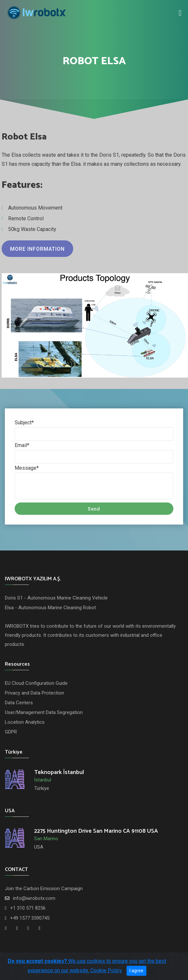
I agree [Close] (136, 971)
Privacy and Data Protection (34, 693)
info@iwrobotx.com (34, 898)
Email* (22, 445)
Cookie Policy (106, 970)
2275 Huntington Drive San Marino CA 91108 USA (96, 831)
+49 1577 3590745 (30, 918)
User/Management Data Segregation (44, 712)
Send (94, 509)
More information (37, 249)
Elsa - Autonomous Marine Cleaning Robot (50, 608)
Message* (27, 468)
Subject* (24, 423)
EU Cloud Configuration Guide (36, 683)
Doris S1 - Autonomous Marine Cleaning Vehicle (56, 598)
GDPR (11, 732)
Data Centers (19, 703)
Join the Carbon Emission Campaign (44, 889)
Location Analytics (25, 722)
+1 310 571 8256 (28, 908)
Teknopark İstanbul (59, 772)
